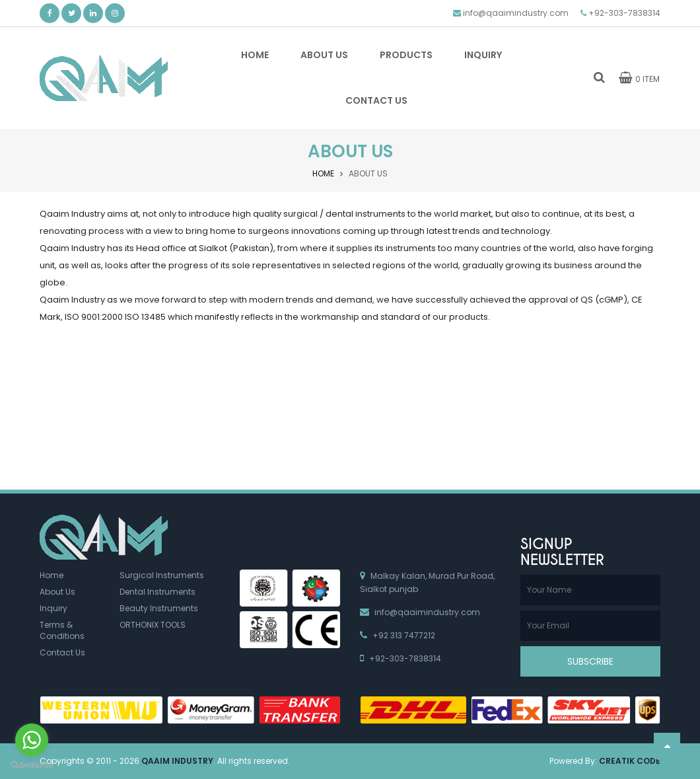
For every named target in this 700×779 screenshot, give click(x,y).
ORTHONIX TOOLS (153, 625)
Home (323, 173)
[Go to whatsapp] (32, 740)
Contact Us (62, 652)
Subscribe (590, 661)
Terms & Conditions (62, 630)
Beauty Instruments (159, 608)
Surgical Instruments (162, 575)
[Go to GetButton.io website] (32, 765)
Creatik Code (630, 761)
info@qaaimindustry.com (516, 13)
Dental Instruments (157, 592)
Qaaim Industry (177, 761)
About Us (57, 592)
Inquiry (53, 608)
